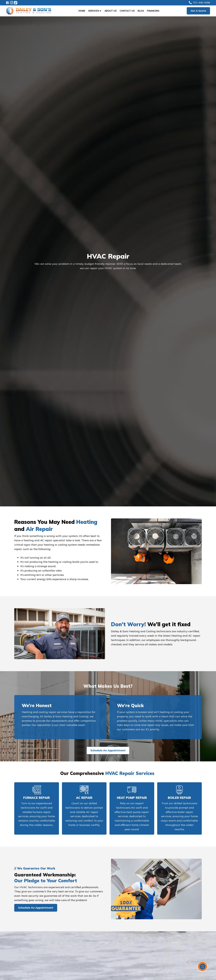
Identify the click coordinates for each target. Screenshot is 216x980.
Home (82, 11)
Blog (141, 11)
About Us (111, 11)
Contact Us (127, 11)
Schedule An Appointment (108, 750)
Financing (153, 11)
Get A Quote (198, 11)
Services (95, 11)
